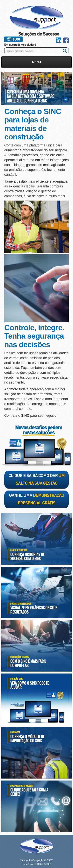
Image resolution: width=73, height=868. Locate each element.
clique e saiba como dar (37, 479)
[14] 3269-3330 (43, 864)
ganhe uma (37, 499)
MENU (36, 62)
